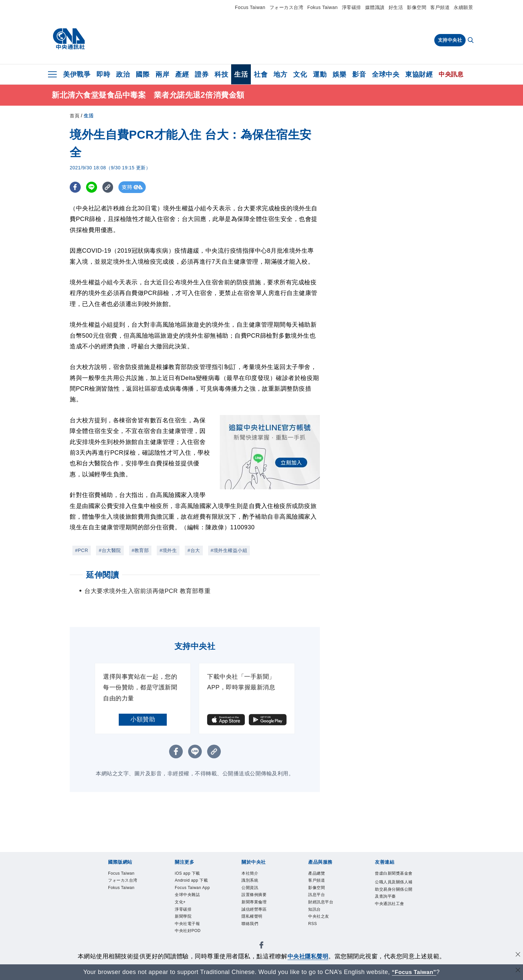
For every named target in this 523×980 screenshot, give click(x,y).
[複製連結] (110, 187)
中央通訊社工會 (392, 914)
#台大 (194, 550)
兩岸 (162, 74)
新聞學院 (184, 929)
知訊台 (316, 913)
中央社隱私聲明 (308, 956)
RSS (313, 929)
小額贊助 (143, 719)
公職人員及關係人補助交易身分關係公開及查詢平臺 (394, 898)
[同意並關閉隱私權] (517, 955)
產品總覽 (318, 874)
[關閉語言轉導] (517, 971)
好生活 (396, 7)
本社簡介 (251, 874)
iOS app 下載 (189, 874)
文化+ (181, 913)
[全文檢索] (471, 41)
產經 (182, 74)
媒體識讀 (375, 7)
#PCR (82, 550)
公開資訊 (251, 889)
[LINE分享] (93, 187)
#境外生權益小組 (229, 550)
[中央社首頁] (69, 39)
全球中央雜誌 (189, 905)
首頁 (75, 116)
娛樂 (339, 74)
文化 (300, 74)
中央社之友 (320, 921)
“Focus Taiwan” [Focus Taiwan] (414, 972)
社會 (261, 74)
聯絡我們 (251, 929)
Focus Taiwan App (190, 893)
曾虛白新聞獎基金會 (394, 878)
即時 (103, 74)
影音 (359, 74)
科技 (221, 74)
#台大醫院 (110, 550)
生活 (241, 74)
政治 (123, 74)
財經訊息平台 (323, 905)
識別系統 (251, 881)
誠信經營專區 (256, 913)
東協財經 (419, 74)
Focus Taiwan (250, 7)
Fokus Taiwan (322, 7)
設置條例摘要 (256, 897)
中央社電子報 (189, 937)
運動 (320, 74)
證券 (202, 74)
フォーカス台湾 (287, 7)
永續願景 (463, 7)
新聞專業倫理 (256, 905)
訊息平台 (318, 897)
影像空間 (417, 7)
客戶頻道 (440, 7)
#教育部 (140, 550)
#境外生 (168, 550)
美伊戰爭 (77, 74)
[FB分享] (76, 187)
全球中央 (386, 74)
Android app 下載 (194, 881)
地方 (280, 74)
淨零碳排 (352, 7)
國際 (143, 74)
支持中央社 (450, 40)
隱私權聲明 (254, 921)
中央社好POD (190, 945)
